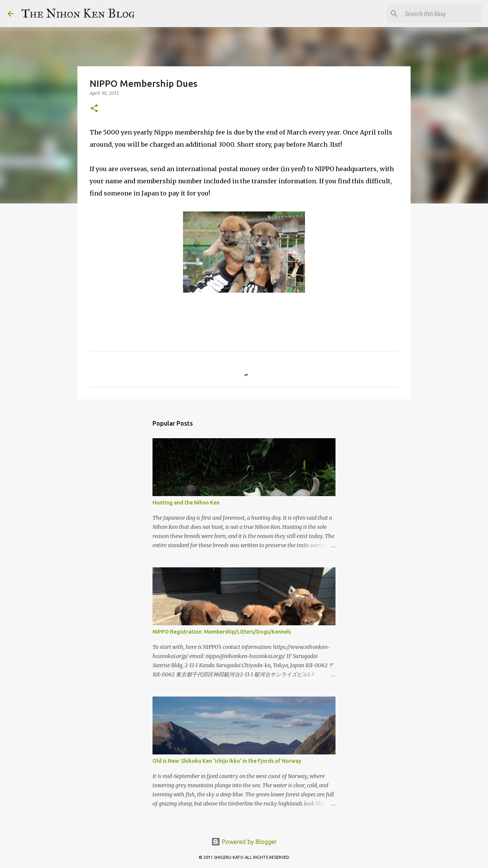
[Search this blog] (442, 14)
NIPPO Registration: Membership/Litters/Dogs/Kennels (222, 632)
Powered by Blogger (244, 842)
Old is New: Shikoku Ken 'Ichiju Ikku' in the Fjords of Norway (227, 761)
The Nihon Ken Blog (78, 14)
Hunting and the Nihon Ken (186, 503)
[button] (94, 109)
